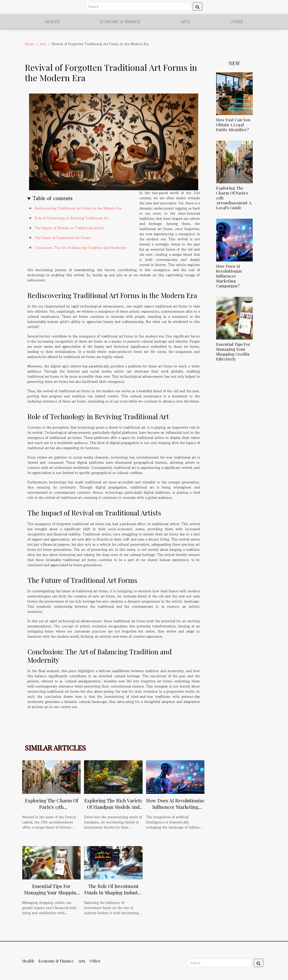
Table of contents (53, 198)
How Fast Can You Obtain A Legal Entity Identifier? (233, 125)
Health (52, 22)
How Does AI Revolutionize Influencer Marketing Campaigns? (229, 276)
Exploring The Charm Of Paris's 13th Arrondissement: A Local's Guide (51, 810)
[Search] (138, 6)
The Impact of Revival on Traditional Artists (69, 228)
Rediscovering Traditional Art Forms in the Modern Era (78, 208)
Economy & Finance (120, 22)
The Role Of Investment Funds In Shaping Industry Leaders (113, 892)
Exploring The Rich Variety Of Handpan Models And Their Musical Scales (113, 807)
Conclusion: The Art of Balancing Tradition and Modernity (81, 248)
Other (237, 22)
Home (30, 44)
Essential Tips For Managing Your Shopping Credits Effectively (233, 351)
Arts (185, 22)
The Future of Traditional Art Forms (63, 238)
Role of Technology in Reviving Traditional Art (72, 218)
